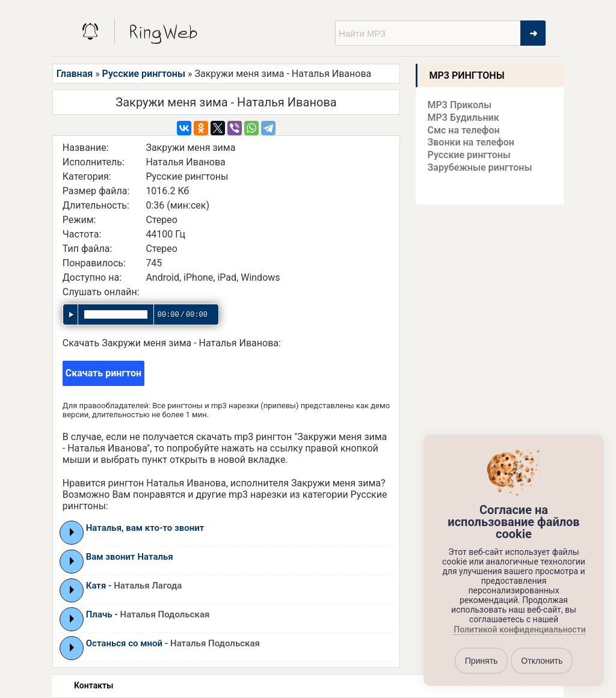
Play (72, 532)
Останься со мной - (173, 643)
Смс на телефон (464, 130)
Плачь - (148, 614)
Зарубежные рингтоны (480, 167)
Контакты (94, 685)
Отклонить (542, 661)
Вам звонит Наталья (130, 557)
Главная (75, 74)
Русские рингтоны (144, 74)
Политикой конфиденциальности (519, 630)
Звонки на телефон (471, 142)
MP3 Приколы (460, 105)
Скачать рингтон (103, 373)
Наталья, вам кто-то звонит (145, 528)
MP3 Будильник (464, 118)
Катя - (134, 586)
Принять (482, 661)
